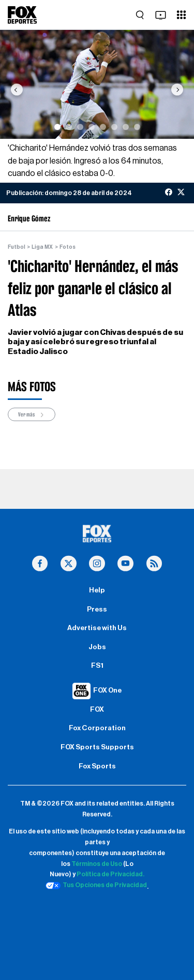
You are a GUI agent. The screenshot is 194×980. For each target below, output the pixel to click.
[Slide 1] (57, 127)
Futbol (17, 247)
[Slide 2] (69, 127)
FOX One (107, 690)
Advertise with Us (97, 628)
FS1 (97, 666)
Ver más (32, 415)
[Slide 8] (137, 127)
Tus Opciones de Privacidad (96, 886)
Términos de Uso (97, 864)
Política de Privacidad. (110, 874)
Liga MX (42, 247)
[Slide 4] (92, 127)
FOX (97, 710)
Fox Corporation (97, 728)
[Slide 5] (103, 127)
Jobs (97, 647)
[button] (17, 90)
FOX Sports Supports (97, 747)
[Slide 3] (80, 127)
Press (97, 609)
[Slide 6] (114, 127)
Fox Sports (97, 766)
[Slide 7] (126, 127)
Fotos (68, 247)
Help (97, 590)
